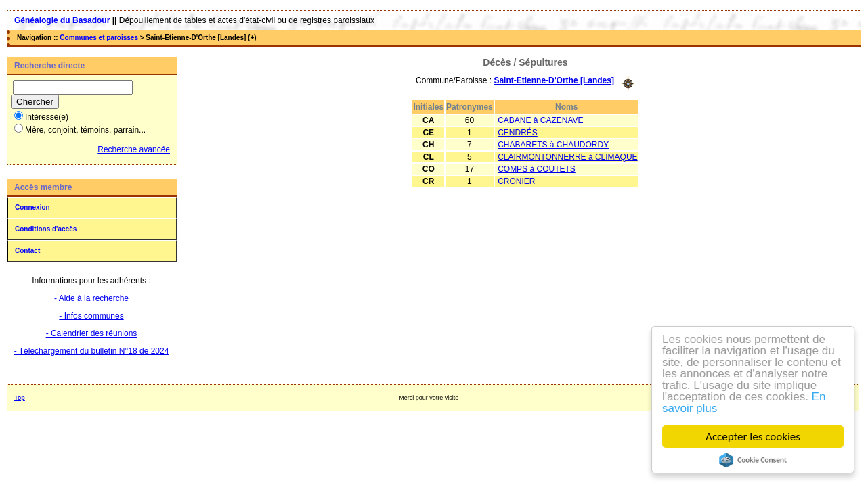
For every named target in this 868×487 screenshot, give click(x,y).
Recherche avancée (134, 149)
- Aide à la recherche (91, 298)
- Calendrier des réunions (92, 333)
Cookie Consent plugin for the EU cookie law (753, 460)
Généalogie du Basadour (62, 20)
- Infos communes (91, 316)
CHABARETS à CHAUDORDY (553, 145)
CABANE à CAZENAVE (540, 120)
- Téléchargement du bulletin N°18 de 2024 (92, 351)
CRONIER (516, 181)
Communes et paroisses (99, 38)
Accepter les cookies (753, 437)
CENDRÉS (518, 133)
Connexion (32, 207)
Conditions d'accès (46, 229)
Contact (27, 251)
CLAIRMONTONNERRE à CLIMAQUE (567, 157)
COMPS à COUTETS (537, 169)
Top (20, 398)
